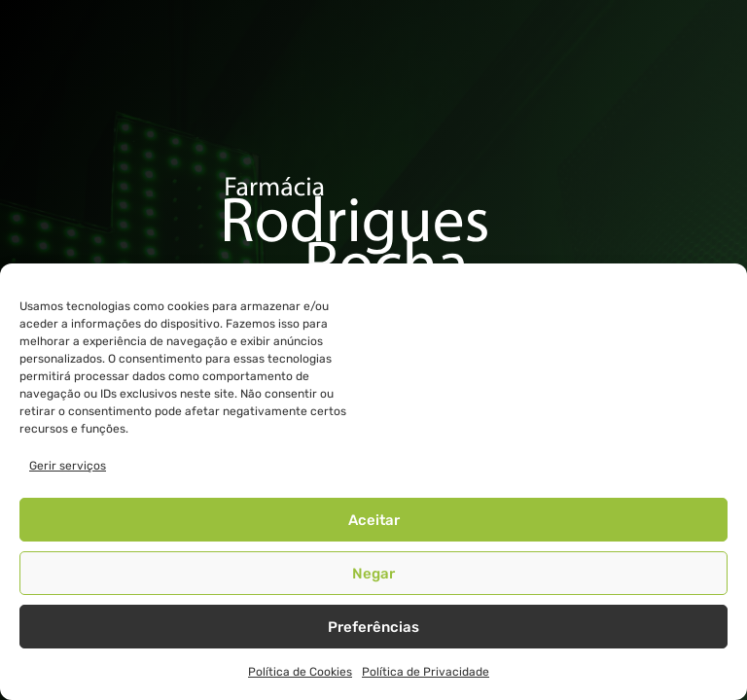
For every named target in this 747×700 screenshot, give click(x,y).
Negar (373, 574)
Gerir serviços (68, 466)
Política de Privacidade (426, 672)
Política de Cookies (300, 672)
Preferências (373, 627)
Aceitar (374, 520)
